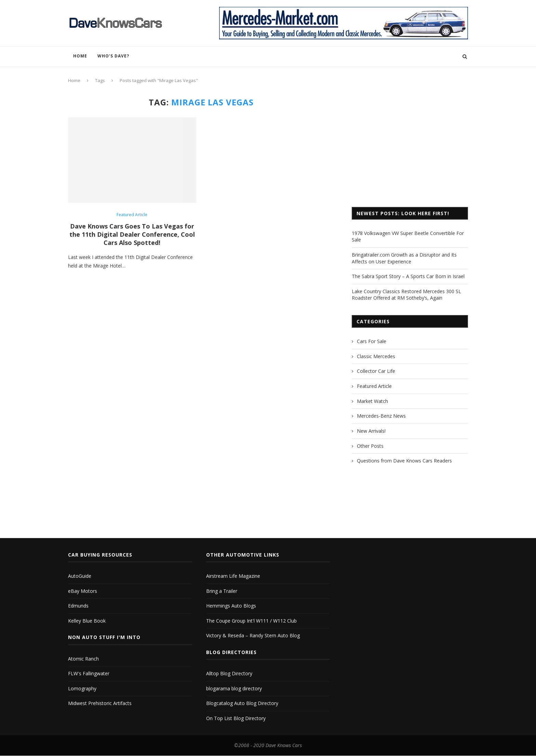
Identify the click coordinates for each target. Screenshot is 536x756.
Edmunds (78, 605)
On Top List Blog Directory (236, 718)
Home (80, 56)
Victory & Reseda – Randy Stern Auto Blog (253, 635)
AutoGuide (80, 576)
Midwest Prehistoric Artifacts (100, 703)
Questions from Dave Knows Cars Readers (404, 461)
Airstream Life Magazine (233, 576)
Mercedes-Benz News (381, 416)
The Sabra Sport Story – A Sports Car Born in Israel (408, 276)
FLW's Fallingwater (89, 673)
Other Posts (370, 446)
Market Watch (372, 401)
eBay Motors (83, 591)
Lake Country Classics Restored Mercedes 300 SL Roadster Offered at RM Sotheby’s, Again (406, 295)
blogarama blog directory (234, 688)
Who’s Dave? (113, 56)
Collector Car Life (376, 371)
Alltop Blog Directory (229, 673)
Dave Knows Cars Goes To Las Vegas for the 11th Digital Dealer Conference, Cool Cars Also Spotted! (132, 234)
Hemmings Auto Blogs (231, 605)
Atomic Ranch (83, 658)
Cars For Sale (372, 341)
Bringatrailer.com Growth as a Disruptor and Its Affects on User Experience (404, 258)
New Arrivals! (371, 431)
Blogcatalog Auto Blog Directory (242, 703)
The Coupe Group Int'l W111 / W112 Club (251, 620)
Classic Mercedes (376, 356)
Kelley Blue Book (87, 620)
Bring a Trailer (222, 591)
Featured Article (132, 215)
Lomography (82, 688)
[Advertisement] (410, 145)
